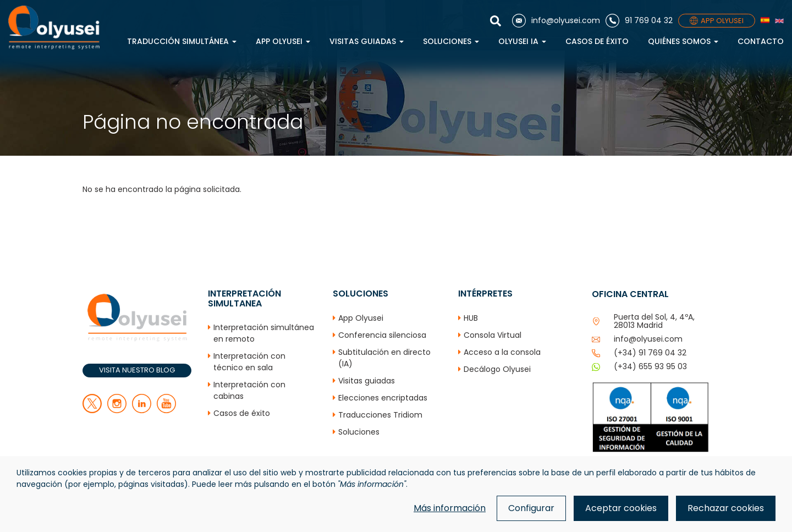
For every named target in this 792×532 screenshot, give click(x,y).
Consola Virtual (493, 335)
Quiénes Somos (683, 41)
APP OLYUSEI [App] (717, 21)
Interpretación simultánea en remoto (264, 333)
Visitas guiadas (367, 41)
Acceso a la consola (502, 352)
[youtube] (166, 410)
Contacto (761, 41)
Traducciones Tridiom (380, 415)
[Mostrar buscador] (498, 21)
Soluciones (451, 41)
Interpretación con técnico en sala (249, 362)
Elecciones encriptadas (383, 398)
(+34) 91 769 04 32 (650, 353)
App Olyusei (283, 41)
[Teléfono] (639, 21)
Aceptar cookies (621, 508)
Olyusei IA (522, 41)
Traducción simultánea (182, 41)
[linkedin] (142, 410)
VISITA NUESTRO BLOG (137, 370)
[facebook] (117, 410)
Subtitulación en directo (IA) (384, 358)
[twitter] (92, 410)
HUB (471, 318)
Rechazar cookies (726, 508)
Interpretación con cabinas (249, 390)
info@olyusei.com (648, 339)
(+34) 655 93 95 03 (650, 366)
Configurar (531, 508)
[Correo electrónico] (556, 21)
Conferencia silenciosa (382, 335)
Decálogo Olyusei (497, 369)
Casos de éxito (597, 41)
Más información (450, 508)
